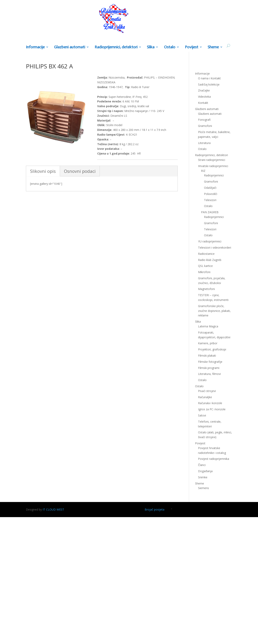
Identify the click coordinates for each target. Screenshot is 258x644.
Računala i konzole (210, 403)
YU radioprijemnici (210, 241)
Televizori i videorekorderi (215, 248)
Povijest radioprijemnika (214, 459)
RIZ (203, 171)
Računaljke (205, 397)
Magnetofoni (206, 289)
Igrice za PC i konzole (212, 409)
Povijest (192, 47)
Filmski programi (209, 368)
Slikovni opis (43, 171)
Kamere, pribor (208, 343)
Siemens (204, 488)
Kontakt (203, 103)
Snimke (203, 477)
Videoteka (204, 97)
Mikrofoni (204, 272)
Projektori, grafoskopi (212, 349)
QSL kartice (205, 266)
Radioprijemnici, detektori (116, 47)
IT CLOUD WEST (53, 509)
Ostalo (170, 47)
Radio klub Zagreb (210, 260)
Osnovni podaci (80, 171)
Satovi (202, 415)
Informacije (35, 47)
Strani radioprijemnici (212, 160)
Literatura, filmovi (209, 374)
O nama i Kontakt (209, 78)
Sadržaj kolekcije (209, 84)
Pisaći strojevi (207, 391)
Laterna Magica (208, 326)
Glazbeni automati (70, 47)
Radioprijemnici (214, 175)
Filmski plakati (207, 356)
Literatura (204, 143)
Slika (151, 47)
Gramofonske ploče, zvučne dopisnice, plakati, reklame (214, 311)
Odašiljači (210, 188)
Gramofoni (205, 126)
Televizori (210, 200)
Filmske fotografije (210, 362)
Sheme (213, 47)
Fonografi (204, 120)
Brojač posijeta (155, 509)
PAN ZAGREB (210, 212)
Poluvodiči (211, 194)
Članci (202, 465)
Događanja (205, 471)
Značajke (204, 90)
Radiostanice (206, 254)
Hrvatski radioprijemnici (213, 166)
